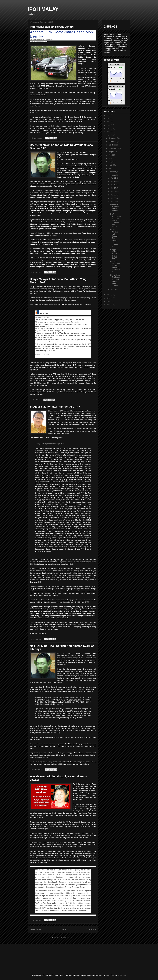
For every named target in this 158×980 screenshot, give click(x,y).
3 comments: (36, 272)
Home (63, 929)
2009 (109, 301)
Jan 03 (114, 290)
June (111, 158)
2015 (109, 125)
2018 (109, 118)
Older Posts (91, 929)
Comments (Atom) (68, 937)
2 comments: (36, 639)
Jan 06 (114, 195)
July (110, 155)
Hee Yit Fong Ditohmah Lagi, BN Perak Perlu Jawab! (115, 280)
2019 (109, 115)
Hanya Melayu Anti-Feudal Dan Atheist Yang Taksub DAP (114, 238)
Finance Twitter (79, 806)
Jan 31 (114, 178)
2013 (109, 132)
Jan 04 (114, 202)
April (111, 165)
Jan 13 (114, 181)
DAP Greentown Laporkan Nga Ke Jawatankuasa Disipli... (115, 220)
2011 (109, 295)
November (113, 142)
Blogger (122, 975)
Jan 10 (114, 188)
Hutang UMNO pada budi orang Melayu (50, 444)
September (113, 148)
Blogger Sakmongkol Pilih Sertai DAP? (55, 407)
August (112, 152)
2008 (109, 305)
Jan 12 (114, 185)
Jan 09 (114, 192)
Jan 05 (114, 198)
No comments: (37, 138)
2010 (109, 298)
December (113, 138)
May (110, 162)
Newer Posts (35, 929)
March (111, 168)
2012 (109, 135)
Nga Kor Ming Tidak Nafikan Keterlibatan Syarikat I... (115, 266)
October (112, 145)
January (112, 175)
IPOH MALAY (43, 9)
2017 (109, 122)
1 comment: (36, 400)
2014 (109, 129)
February (112, 172)
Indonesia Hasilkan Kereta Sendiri (52, 27)
